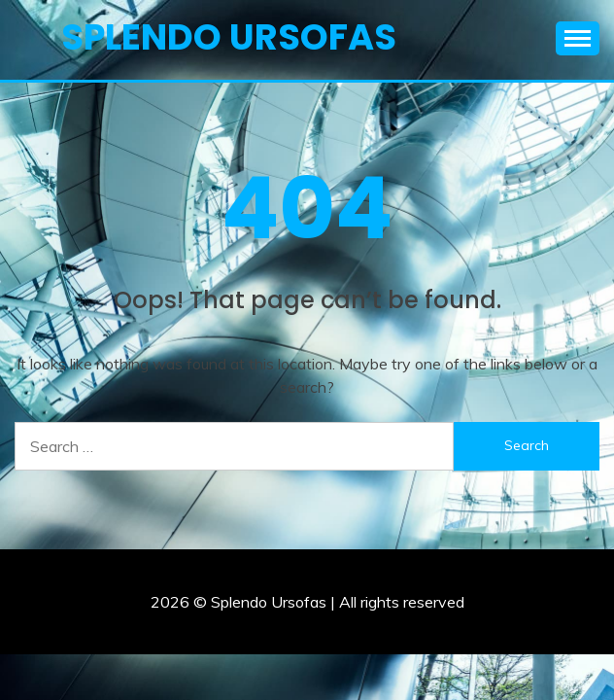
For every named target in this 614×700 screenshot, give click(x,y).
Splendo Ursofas (229, 37)
